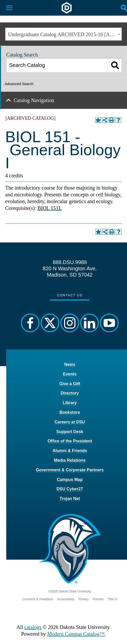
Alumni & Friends (70, 451)
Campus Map (70, 480)
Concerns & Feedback (38, 599)
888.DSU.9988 (70, 262)
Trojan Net (70, 499)
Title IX (113, 599)
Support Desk (70, 432)
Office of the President (70, 441)
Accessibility (66, 599)
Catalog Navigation (34, 100)
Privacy (83, 599)
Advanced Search (19, 84)
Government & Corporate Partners (70, 470)
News (70, 364)
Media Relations (70, 460)
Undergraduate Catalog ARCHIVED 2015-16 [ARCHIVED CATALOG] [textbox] (65, 34)
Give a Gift (70, 384)
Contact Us (70, 295)
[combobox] (63, 34)
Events (70, 374)
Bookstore (70, 412)
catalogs (33, 627)
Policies (98, 599)
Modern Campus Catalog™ (76, 634)
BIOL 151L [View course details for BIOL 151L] (50, 208)
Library (70, 403)
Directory (70, 393)
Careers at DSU (70, 422)
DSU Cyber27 (70, 489)
